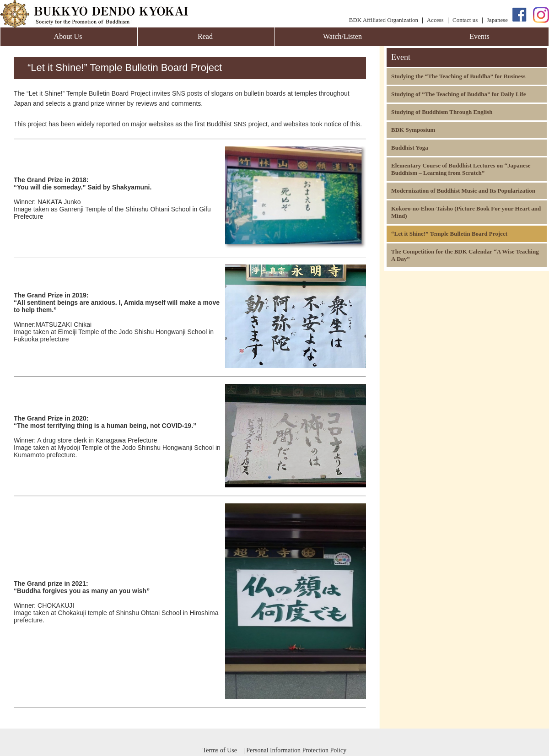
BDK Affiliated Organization (384, 20)
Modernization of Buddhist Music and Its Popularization (463, 191)
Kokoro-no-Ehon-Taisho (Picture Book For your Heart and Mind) (466, 212)
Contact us (465, 20)
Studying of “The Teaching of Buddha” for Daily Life (459, 94)
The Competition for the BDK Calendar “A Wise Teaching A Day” (465, 255)
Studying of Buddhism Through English (442, 112)
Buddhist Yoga (410, 148)
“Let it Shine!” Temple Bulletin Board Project (449, 234)
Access (435, 20)
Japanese (497, 20)
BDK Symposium (413, 130)
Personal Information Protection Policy (296, 750)
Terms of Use (220, 750)
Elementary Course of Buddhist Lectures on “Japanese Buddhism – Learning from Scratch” (461, 169)
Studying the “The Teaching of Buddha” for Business (458, 76)
